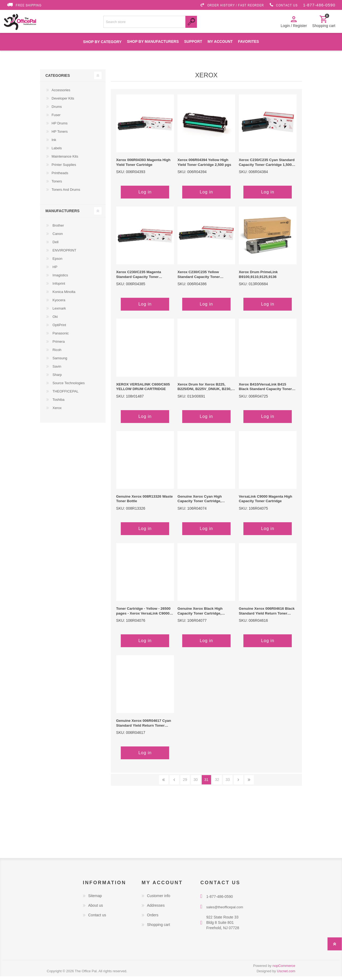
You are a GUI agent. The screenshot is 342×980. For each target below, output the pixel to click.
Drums (57, 110)
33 (228, 783)
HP (55, 271)
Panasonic (60, 337)
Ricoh (57, 354)
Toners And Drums (66, 193)
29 (185, 783)
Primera (58, 345)
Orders (153, 919)
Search (191, 24)
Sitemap (95, 899)
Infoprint (58, 287)
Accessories (61, 94)
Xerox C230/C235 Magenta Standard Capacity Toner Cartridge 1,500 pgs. (139, 278)
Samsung (59, 362)
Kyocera (58, 304)
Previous (174, 783)
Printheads (60, 177)
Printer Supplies (64, 168)
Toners (57, 185)
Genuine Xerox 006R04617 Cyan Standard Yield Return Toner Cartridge (144, 727)
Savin (56, 370)
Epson (57, 262)
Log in (145, 196)
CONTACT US (283, 5)
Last (249, 783)
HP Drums (60, 127)
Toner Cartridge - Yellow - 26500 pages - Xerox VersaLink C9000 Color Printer (143, 615)
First (164, 783)
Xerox (57, 412)
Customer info (159, 899)
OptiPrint (59, 329)
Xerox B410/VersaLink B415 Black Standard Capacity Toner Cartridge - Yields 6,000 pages (265, 391)
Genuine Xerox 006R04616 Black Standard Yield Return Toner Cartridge (267, 615)
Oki (55, 320)
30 (196, 783)
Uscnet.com (286, 975)
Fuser (56, 119)
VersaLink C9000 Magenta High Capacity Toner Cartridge (266, 503)
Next (238, 783)
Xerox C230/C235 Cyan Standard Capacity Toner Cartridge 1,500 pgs (267, 166)
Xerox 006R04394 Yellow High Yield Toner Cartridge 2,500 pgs (204, 166)
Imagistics (60, 279)
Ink (54, 144)
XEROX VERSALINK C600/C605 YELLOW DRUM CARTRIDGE (143, 390)
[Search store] (144, 24)
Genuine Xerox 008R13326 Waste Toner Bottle (145, 503)
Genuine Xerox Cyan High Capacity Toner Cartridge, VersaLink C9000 (200, 503)
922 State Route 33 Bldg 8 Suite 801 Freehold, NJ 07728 (223, 926)
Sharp (57, 378)
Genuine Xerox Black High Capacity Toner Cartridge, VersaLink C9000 (200, 615)
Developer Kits (63, 102)
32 (217, 783)
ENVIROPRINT (64, 254)
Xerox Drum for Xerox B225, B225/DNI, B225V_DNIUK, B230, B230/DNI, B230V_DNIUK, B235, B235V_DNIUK (204, 391)
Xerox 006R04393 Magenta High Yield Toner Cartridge (143, 166)
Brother (58, 229)
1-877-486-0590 (319, 5)
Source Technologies (68, 387)
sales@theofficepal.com (225, 911)
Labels (57, 152)
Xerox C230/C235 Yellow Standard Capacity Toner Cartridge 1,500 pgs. (199, 278)
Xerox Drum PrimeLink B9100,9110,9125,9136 (258, 278)
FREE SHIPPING (24, 5)
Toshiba (58, 403)
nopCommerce (284, 969)
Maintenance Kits (65, 160)
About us (96, 909)
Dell (55, 246)
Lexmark (59, 312)
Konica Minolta (63, 295)
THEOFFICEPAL (65, 395)
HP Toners (60, 135)
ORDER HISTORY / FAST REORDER (232, 5)
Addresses (156, 909)
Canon (57, 237)
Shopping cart (158, 928)
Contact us (97, 919)
